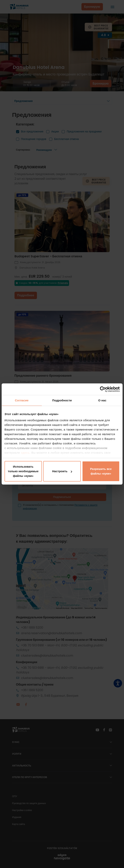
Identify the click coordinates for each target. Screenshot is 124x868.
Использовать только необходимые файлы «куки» (23, 471)
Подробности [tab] (62, 400)
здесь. (26, 453)
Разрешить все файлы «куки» (101, 471)
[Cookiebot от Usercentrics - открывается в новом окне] (103, 389)
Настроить (62, 471)
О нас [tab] (102, 400)
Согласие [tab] (22, 400)
